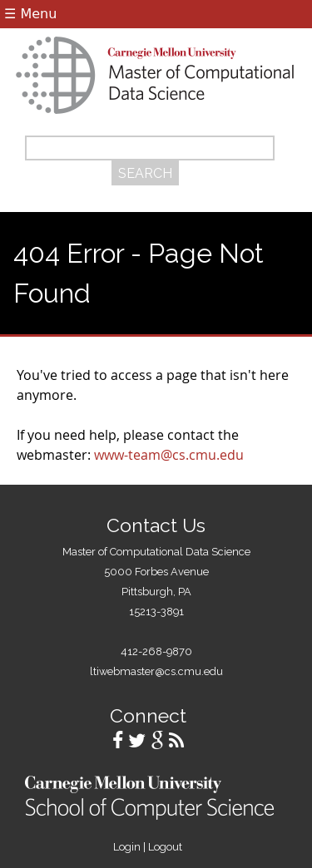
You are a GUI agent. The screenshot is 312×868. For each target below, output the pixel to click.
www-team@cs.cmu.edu (169, 455)
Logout (165, 847)
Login (127, 847)
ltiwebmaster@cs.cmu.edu (156, 671)
